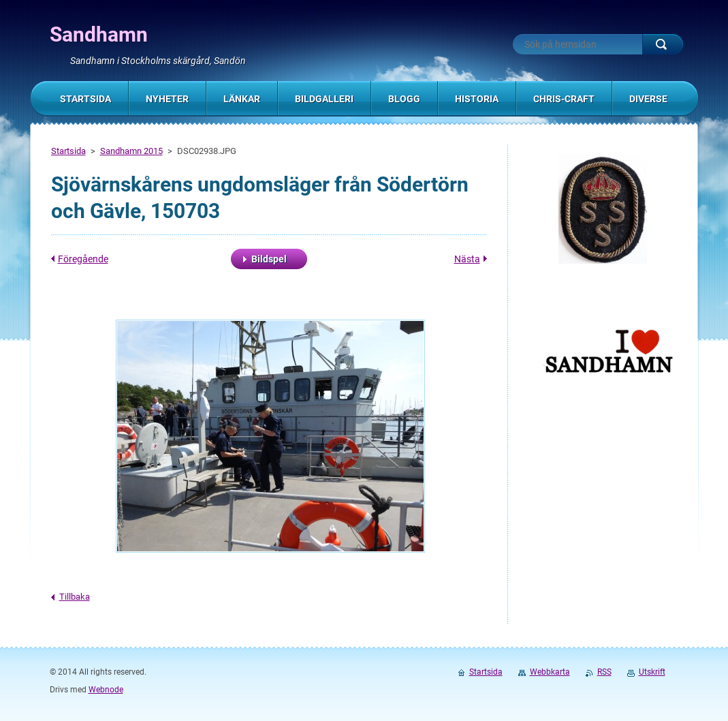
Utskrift (652, 672)
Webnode (106, 690)
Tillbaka (75, 597)
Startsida (68, 151)
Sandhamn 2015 (131, 151)
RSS (604, 672)
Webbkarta (550, 672)
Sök (663, 44)
